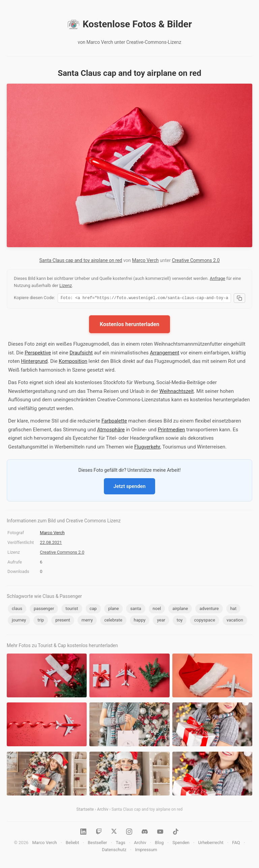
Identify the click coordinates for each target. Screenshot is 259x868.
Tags (120, 844)
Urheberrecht (211, 844)
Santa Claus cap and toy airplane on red (81, 260)
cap (93, 610)
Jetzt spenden (129, 487)
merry (87, 621)
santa (136, 610)
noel (157, 610)
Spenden (181, 844)
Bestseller (97, 844)
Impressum (146, 851)
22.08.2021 (51, 543)
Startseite (85, 810)
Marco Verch (146, 260)
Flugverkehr (147, 448)
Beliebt (73, 844)
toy (180, 621)
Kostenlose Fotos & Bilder (129, 24)
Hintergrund (34, 362)
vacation (235, 621)
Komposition (73, 362)
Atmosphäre (111, 431)
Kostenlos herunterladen (129, 325)
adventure (209, 610)
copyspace (204, 621)
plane (114, 610)
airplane (180, 610)
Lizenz (66, 285)
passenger (44, 610)
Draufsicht (81, 354)
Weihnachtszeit (177, 392)
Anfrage (218, 278)
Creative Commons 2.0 (196, 260)
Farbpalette (114, 422)
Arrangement (165, 354)
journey (19, 621)
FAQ (236, 844)
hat (233, 610)
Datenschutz (114, 851)
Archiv (103, 810)
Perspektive (38, 354)
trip (41, 621)
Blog (159, 844)
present (63, 621)
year (161, 621)
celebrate (113, 621)
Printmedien (171, 431)
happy (140, 621)
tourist (72, 610)
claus (17, 610)
